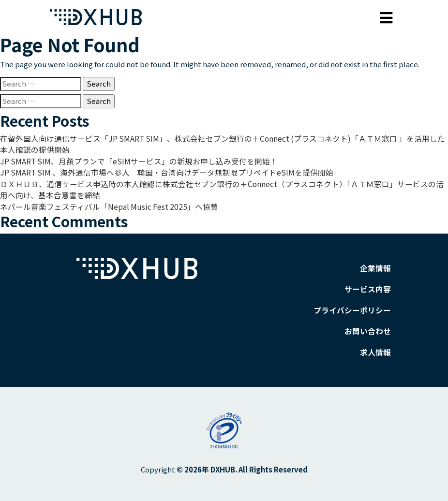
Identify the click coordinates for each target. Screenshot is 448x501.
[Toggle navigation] (386, 15)
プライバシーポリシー (355, 305)
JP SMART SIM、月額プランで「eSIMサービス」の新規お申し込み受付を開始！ (132, 160)
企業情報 (376, 264)
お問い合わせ (369, 326)
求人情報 (376, 346)
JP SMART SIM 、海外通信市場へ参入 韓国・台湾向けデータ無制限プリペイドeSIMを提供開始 (158, 170)
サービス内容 (369, 285)
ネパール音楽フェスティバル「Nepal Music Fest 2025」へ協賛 (103, 203)
